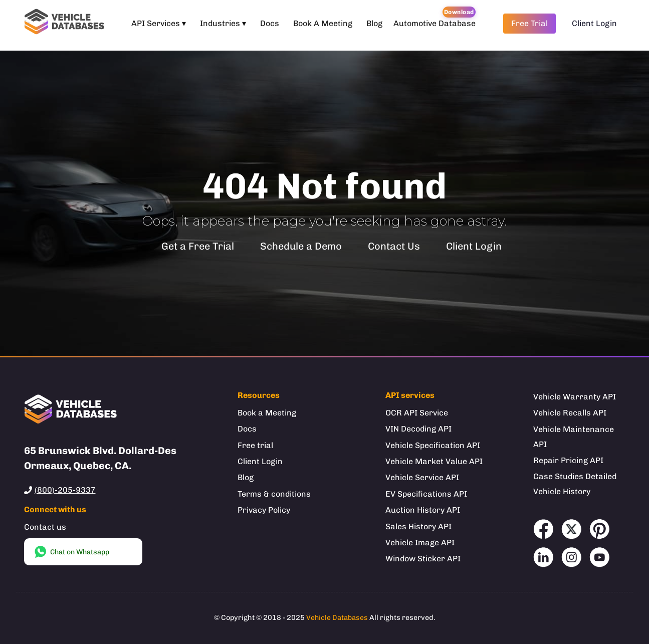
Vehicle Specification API (433, 445)
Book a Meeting (267, 413)
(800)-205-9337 (65, 490)
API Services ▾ (159, 23)
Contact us (45, 527)
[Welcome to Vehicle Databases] (66, 23)
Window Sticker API (423, 559)
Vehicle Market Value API (434, 461)
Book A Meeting (323, 23)
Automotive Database (435, 23)
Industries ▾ (223, 23)
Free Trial (529, 23)
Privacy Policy (264, 510)
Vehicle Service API (422, 477)
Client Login (594, 23)
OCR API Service (417, 413)
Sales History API (418, 526)
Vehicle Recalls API (570, 413)
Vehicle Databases (337, 618)
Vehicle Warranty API (575, 397)
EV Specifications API (426, 494)
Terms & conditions (274, 494)
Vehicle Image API (420, 543)
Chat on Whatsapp (72, 552)
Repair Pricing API (568, 460)
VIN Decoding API (418, 429)
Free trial (255, 445)
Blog (374, 23)
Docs (270, 23)
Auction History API (423, 510)
